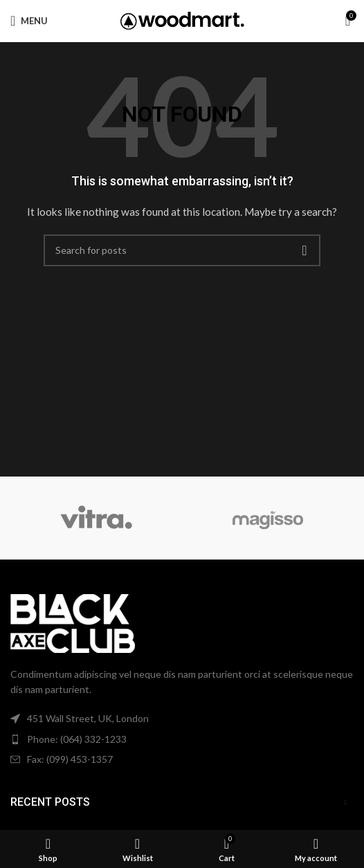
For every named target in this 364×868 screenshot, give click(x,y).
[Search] (182, 250)
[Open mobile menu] (29, 21)
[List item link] (182, 739)
